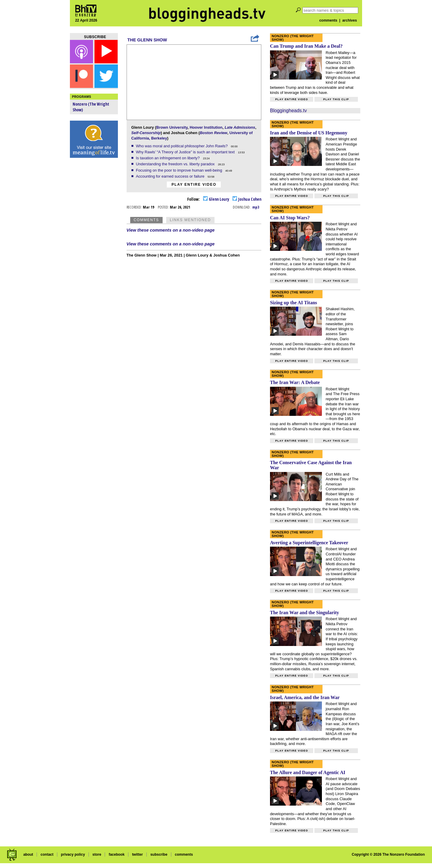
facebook (117, 854)
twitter (137, 854)
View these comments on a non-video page (171, 230)
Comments (146, 220)
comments (328, 20)
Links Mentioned (190, 220)
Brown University (172, 127)
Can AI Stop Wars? (290, 218)
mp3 (256, 207)
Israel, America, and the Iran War (305, 697)
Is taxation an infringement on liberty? (168, 158)
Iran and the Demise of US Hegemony (309, 133)
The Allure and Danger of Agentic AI (308, 772)
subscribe (159, 854)
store (97, 854)
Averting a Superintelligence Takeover (309, 543)
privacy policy (73, 854)
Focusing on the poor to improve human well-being (180, 170)
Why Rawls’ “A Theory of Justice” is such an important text (186, 152)
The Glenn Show (147, 40)
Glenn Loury (216, 199)
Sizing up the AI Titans (294, 303)
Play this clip (336, 99)
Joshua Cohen (247, 199)
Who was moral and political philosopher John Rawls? (182, 146)
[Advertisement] (94, 255)
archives (350, 20)
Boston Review (214, 133)
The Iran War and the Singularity (304, 613)
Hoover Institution (206, 127)
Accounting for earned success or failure (171, 176)
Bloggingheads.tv (288, 111)
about (28, 854)
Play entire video (194, 185)
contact (47, 854)
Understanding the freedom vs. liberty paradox (176, 164)
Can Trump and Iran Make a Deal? (306, 46)
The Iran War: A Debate (295, 382)
